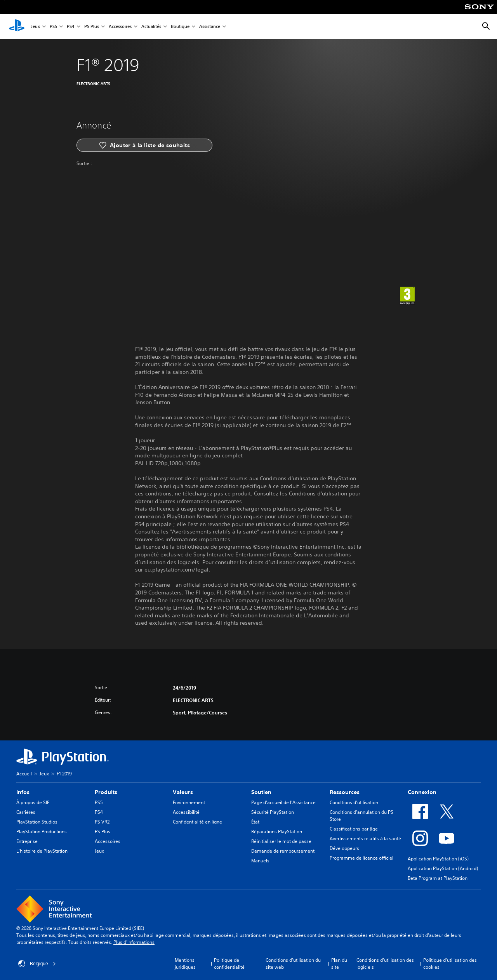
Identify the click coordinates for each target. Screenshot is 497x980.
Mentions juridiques (185, 963)
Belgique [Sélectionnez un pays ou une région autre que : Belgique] (37, 964)
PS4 (71, 27)
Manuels (260, 861)
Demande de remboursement (283, 851)
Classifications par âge (354, 829)
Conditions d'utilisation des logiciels (385, 963)
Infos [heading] (23, 792)
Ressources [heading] (345, 792)
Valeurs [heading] (183, 792)
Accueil (24, 774)
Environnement (189, 802)
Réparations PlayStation (277, 831)
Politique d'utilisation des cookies (450, 963)
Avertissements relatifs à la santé (365, 838)
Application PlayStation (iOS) (438, 859)
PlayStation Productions (42, 831)
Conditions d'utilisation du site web (293, 963)
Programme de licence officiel (361, 858)
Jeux (36, 27)
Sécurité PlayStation (273, 812)
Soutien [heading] (261, 792)
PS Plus (92, 27)
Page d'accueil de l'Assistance (283, 802)
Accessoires (120, 27)
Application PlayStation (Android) (443, 868)
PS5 (53, 27)
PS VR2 (102, 822)
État (255, 822)
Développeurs (344, 848)
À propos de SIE (33, 802)
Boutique (180, 27)
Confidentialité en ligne (197, 822)
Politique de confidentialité (229, 963)
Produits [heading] (106, 792)
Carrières (26, 812)
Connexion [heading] (422, 792)
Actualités (151, 27)
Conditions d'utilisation (354, 802)
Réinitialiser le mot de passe (281, 841)
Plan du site (339, 963)
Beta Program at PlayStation (438, 878)
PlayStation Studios (37, 822)
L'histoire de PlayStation (42, 851)
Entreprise (27, 841)
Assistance (210, 27)
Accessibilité (186, 812)
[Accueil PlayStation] (17, 26)
